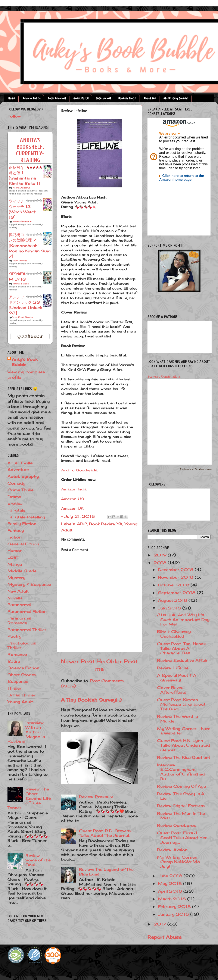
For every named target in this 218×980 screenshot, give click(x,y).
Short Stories (22, 675)
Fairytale (16, 510)
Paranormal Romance (19, 620)
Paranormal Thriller (27, 630)
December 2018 (176, 569)
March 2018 (173, 899)
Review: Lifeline (173, 668)
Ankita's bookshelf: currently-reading (30, 150)
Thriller (14, 688)
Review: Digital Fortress (181, 806)
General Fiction (23, 544)
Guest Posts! (81, 98)
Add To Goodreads (79, 470)
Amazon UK (72, 508)
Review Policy (32, 98)
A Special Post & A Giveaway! (177, 678)
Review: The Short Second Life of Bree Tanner (29, 798)
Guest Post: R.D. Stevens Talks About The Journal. (105, 833)
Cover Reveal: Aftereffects (172, 690)
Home (12, 98)
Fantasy (16, 530)
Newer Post (78, 661)
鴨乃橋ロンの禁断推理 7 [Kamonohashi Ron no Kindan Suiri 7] (30, 245)
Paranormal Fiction (27, 611)
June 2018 (171, 876)
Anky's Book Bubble (25, 362)
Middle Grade (22, 571)
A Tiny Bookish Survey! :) (91, 700)
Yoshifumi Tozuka (23, 317)
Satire (14, 661)
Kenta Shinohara (22, 221)
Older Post (122, 661)
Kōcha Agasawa (21, 188)
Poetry (15, 636)
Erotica (15, 503)
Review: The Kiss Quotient (184, 757)
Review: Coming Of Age (181, 786)
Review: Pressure (96, 797)
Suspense (18, 681)
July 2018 (170, 608)
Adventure (18, 469)
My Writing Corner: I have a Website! (184, 731)
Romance (17, 654)
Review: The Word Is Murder (177, 719)
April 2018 (171, 891)
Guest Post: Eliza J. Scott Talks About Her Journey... (182, 837)
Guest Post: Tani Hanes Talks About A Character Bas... (181, 648)
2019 (161, 555)
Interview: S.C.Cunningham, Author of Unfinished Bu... (181, 772)
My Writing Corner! (176, 98)
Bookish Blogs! (127, 98)
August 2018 (173, 600)
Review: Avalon (172, 850)
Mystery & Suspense (29, 584)
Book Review (102, 524)
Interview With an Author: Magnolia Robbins (26, 732)
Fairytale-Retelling (26, 517)
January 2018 (174, 914)
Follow (14, 116)
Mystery (16, 578)
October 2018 (174, 585)
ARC (82, 524)
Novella (15, 598)
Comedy (16, 483)
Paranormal (19, 605)
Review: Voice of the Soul (38, 860)
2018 (161, 563)
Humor (15, 550)
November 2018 (176, 577)
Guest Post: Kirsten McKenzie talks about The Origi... (181, 704)
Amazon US (72, 499)
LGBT (13, 557)
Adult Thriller (21, 463)
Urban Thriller (21, 695)
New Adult (18, 591)
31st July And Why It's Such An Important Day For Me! (183, 619)
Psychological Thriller (22, 645)
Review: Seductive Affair (182, 660)
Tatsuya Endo (21, 284)
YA (120, 524)
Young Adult (20, 702)
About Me (150, 98)
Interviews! (104, 98)
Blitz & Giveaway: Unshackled (174, 634)
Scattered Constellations (164, 376)
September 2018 (177, 593)
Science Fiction (23, 668)
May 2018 (171, 883)
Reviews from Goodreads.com (196, 469)
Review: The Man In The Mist (181, 816)
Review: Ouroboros (177, 825)
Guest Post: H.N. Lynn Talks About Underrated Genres (183, 745)
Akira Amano (20, 260)
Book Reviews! (57, 98)
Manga (15, 564)
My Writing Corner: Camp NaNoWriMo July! (179, 862)
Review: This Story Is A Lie (181, 796)
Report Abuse (164, 937)
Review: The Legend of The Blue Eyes (106, 872)
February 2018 (175, 906)
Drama (14, 497)
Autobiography (23, 476)
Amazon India (74, 489)
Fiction (15, 537)
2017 (160, 924)
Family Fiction (22, 524)
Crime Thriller (21, 490)
